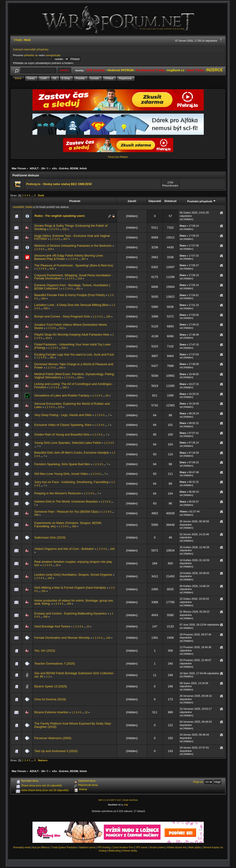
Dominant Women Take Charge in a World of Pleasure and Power (74, 366)
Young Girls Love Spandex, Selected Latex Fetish (68, 443)
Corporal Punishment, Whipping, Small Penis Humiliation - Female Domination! (74, 277)
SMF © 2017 (116, 800)
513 (62, 328)
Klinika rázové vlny (177, 847)
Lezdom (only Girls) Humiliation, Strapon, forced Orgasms (73, 575)
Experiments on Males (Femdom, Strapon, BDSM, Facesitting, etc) (68, 525)
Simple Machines (130, 800)
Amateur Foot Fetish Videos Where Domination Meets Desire (71, 326)
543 (61, 368)
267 (84, 259)
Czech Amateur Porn (123, 847)
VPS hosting (104, 847)
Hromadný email (22, 847)
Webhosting (114, 851)
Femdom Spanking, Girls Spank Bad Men (62, 464)
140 (108, 638)
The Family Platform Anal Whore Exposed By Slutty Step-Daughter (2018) (73, 725)
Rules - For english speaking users (60, 216)
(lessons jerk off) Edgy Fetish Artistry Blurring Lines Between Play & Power (69, 257)
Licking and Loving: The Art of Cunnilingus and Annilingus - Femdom (74, 386)
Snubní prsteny (157, 847)
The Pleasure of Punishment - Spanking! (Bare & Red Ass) (74, 265)
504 (44, 298)
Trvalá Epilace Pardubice (64, 847)
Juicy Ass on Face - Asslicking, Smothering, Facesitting (71, 482)
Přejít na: (198, 782)
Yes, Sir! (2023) (45, 651)
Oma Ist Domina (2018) (50, 699)
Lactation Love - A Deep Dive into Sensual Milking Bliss (72, 305)
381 (52, 357)
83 (107, 396)
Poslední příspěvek (202, 201)
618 (80, 278)
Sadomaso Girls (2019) (50, 537)
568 (112, 549)
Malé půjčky (195, 847)
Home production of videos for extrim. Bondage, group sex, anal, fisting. (74, 602)
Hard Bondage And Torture (52, 626)
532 (64, 229)
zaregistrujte (53, 55)
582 (65, 387)
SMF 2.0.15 (103, 800)
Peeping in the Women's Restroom (58, 493)
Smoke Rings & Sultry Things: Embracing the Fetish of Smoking (71, 227)
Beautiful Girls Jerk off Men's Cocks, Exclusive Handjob (72, 453)
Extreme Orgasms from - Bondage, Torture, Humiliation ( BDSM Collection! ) (72, 287)
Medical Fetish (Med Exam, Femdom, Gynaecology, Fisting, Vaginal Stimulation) (74, 376)
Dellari (29, 207)
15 (88, 626)
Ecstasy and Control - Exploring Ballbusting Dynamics (71, 613)
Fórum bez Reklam (118, 157)
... (33, 195)
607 (66, 239)
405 (46, 617)
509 (46, 308)
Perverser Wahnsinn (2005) (53, 738)
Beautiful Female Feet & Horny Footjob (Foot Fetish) (70, 295)
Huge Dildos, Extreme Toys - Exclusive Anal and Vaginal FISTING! (72, 237)
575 (60, 407)
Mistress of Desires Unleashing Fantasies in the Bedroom (73, 246)
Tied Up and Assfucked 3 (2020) (56, 751)
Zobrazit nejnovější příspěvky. (31, 49)
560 (74, 526)
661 (78, 289)
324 (50, 249)
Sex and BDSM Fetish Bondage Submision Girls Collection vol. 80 (74, 675)
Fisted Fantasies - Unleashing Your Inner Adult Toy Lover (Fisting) (73, 346)
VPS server (142, 847)
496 (36, 515)
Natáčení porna (87, 847)
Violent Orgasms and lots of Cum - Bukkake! (64, 549)
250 (44, 591)
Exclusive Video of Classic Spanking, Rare (63, 425)
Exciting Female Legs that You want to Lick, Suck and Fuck (74, 355)
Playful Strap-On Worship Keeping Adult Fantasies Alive (72, 335)
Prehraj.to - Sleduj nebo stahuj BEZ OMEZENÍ (59, 184)
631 (52, 269)
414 (48, 338)
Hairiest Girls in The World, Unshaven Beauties (66, 501)
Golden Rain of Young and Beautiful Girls (62, 434)
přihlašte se (31, 55)
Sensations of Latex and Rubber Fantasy (62, 395)
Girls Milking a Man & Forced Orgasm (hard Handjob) (70, 588)
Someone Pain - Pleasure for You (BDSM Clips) (66, 512)
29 (57, 565)
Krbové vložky (130, 851)
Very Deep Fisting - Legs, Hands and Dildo (63, 415)
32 (86, 712)
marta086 (18, 207)
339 (108, 317)
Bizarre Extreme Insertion (52, 712)
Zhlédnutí (170, 201)
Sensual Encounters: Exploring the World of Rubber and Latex (72, 405)
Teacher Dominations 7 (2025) (55, 664)
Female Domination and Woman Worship (62, 638)
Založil (132, 201)
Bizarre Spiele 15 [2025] (51, 686)
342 (50, 578)
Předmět (75, 201)
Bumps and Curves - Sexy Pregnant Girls (62, 316)
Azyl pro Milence (41, 847)
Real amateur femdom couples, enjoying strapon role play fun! (73, 563)
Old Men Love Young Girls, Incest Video (61, 474)
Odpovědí (155, 201)
